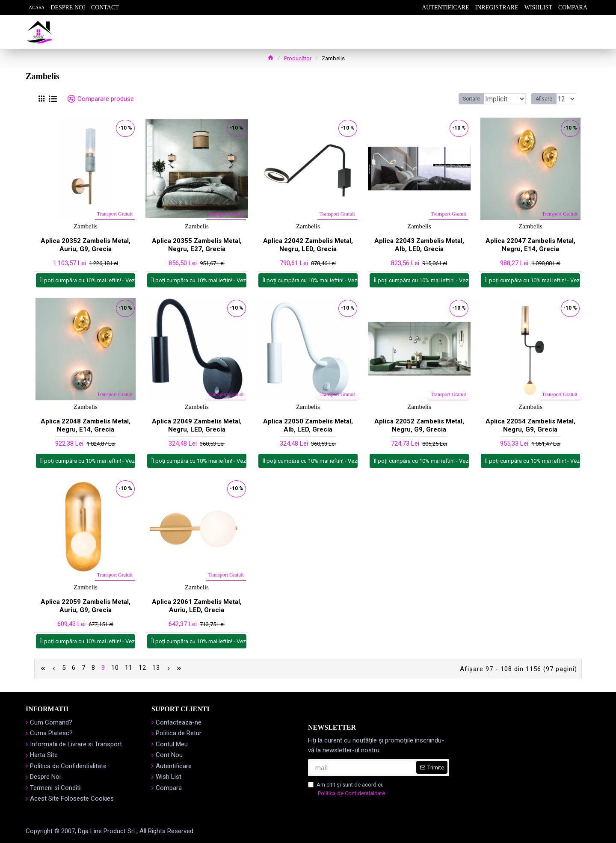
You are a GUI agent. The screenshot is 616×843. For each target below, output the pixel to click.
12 (142, 668)
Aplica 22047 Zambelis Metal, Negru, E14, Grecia (530, 245)
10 (115, 668)
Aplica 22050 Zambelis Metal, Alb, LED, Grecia (308, 426)
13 (156, 668)
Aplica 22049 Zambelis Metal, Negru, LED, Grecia (197, 426)
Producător (298, 58)
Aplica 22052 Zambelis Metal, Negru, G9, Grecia (419, 426)
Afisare (546, 99)
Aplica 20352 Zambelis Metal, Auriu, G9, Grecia (86, 245)
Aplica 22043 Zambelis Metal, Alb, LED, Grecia (419, 245)
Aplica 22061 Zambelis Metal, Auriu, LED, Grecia (197, 606)
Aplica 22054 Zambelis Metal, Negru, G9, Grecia (530, 426)
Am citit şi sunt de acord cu (347, 788)
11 (129, 668)
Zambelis (86, 226)
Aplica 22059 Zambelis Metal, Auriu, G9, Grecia (86, 606)
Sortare (458, 99)
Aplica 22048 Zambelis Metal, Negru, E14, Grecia (86, 426)
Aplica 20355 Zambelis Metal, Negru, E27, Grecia (197, 245)
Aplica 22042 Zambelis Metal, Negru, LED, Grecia (308, 245)
